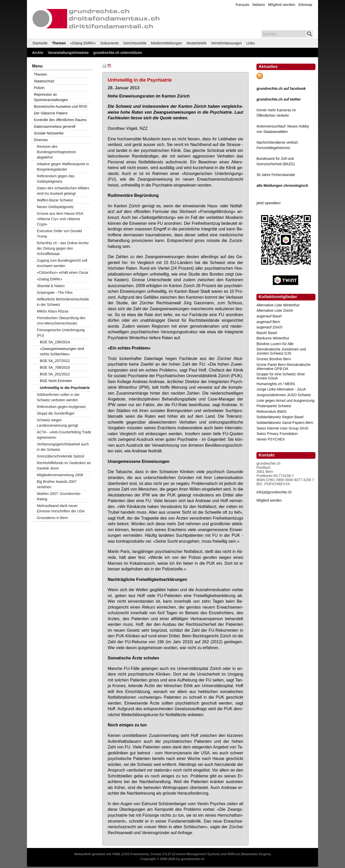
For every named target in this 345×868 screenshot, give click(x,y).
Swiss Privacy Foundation (277, 434)
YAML (116, 854)
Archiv (38, 53)
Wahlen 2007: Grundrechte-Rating (59, 496)
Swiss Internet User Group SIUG (282, 428)
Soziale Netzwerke (49, 133)
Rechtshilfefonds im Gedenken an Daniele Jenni (64, 466)
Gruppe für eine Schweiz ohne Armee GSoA (281, 376)
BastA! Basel (267, 333)
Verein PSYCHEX (271, 439)
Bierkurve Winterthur (273, 338)
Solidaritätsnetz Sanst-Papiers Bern (285, 423)
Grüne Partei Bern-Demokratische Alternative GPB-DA (284, 367)
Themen (59, 43)
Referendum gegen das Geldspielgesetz (56, 179)
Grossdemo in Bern (52, 518)
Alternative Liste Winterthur (278, 305)
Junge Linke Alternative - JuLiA (281, 389)
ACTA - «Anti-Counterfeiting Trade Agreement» (64, 435)
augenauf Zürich (269, 327)
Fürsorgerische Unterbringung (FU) (61, 333)
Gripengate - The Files (55, 292)
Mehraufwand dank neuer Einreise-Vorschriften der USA (61, 508)
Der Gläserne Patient (51, 113)
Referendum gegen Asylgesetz (61, 407)
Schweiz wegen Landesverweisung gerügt (57, 423)
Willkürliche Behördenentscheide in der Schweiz (63, 302)
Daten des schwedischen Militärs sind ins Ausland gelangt (63, 191)
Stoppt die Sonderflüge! (56, 413)
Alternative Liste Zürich (275, 310)
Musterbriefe (197, 43)
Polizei (39, 88)
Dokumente (110, 43)
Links (250, 43)
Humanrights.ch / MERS (276, 384)
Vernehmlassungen (226, 43)
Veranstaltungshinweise (68, 53)
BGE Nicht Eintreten (56, 381)
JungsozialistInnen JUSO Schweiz (284, 395)
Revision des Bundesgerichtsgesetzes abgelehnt (57, 152)
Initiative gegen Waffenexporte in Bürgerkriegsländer (63, 167)
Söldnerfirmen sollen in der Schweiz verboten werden (58, 397)
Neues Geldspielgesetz (55, 207)
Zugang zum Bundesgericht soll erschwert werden (62, 263)
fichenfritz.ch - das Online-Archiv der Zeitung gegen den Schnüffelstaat (63, 248)
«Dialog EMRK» (83, 43)
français (243, 5)
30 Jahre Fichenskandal (276, 175)
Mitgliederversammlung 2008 (60, 475)
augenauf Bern (268, 322)
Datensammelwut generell (55, 126)
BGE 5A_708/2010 (55, 367)
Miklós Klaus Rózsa (53, 311)
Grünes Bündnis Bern (274, 359)
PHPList (234, 854)
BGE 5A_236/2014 (55, 342)
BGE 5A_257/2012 (55, 361)
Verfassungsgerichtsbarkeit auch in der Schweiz (63, 447)
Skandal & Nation (51, 286)
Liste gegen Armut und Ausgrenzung (285, 401)
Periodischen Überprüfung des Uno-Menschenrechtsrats (61, 321)
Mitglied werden (282, 5)
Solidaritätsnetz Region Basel (280, 417)
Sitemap (305, 5)
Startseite (40, 43)
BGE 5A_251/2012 (55, 374)
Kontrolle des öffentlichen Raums (60, 120)
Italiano (259, 5)
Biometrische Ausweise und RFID (61, 106)
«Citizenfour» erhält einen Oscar (63, 272)
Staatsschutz (44, 81)
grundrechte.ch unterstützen (118, 53)
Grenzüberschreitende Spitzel (61, 456)
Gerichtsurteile (135, 43)
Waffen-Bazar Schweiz (55, 200)
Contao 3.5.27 (161, 854)
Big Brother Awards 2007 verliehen (57, 484)
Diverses (41, 140)
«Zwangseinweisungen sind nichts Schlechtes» (62, 351)
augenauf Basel (269, 316)
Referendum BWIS (271, 412)
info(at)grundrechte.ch (274, 492)
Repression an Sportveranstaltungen (51, 97)
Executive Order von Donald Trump (59, 234)
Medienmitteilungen (166, 43)
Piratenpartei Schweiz (274, 406)
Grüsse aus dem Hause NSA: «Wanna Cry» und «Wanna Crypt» (61, 219)
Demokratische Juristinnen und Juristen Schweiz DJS (281, 351)
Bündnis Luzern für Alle (275, 344)
